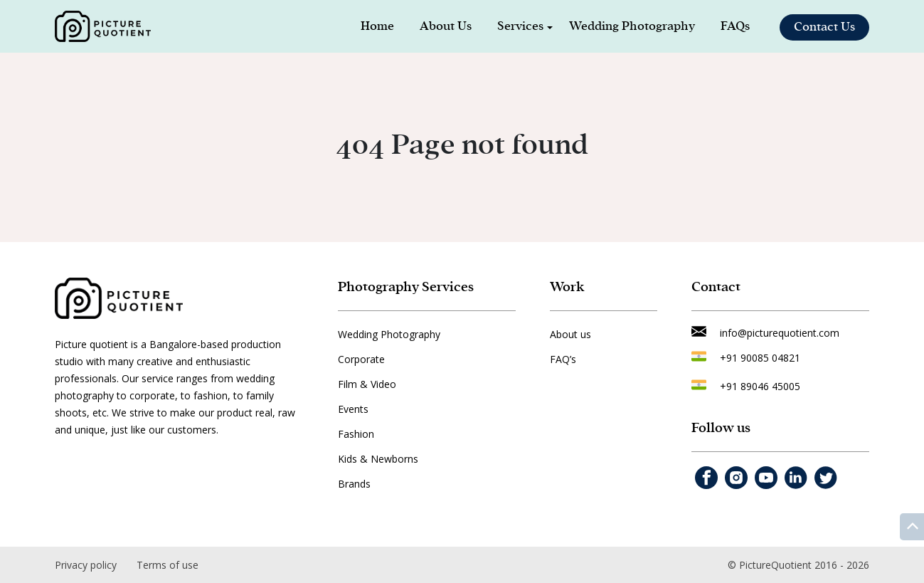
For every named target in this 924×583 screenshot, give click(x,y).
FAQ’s (563, 359)
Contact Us (824, 27)
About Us (446, 26)
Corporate (361, 359)
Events (353, 409)
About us (570, 334)
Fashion (356, 434)
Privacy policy (86, 565)
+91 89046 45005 (760, 386)
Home (377, 26)
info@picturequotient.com (780, 333)
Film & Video (367, 384)
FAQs (735, 26)
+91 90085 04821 (760, 358)
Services (520, 26)
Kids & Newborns (378, 459)
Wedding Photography (632, 26)
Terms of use (168, 565)
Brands (354, 484)
